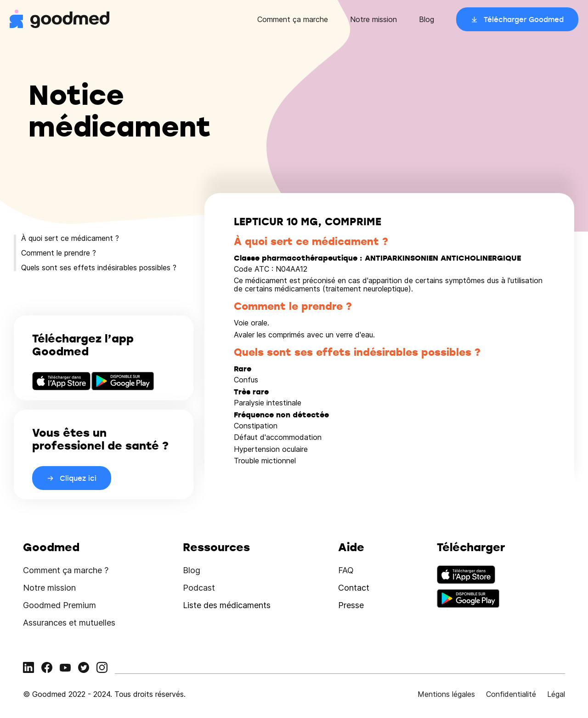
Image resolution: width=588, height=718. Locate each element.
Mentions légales (446, 694)
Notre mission (373, 19)
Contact (354, 588)
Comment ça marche (293, 19)
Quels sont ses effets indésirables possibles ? (99, 268)
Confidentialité (511, 694)
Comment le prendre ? (59, 253)
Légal (556, 694)
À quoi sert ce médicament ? (70, 238)
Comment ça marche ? (66, 570)
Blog (427, 19)
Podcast (199, 588)
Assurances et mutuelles (69, 623)
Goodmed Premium (59, 605)
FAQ (346, 570)
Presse (351, 605)
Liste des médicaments (227, 605)
